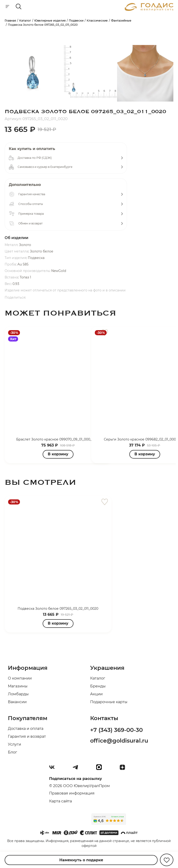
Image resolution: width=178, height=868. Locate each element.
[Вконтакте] (54, 769)
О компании (20, 678)
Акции (96, 694)
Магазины (18, 686)
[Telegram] (77, 769)
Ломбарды (18, 694)
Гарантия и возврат (27, 736)
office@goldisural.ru (119, 741)
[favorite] (105, 502)
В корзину (145, 454)
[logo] (149, 10)
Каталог (98, 678)
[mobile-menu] (7, 7)
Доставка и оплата (26, 729)
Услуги (14, 744)
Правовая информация (72, 793)
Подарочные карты (109, 702)
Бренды (98, 686)
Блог (13, 752)
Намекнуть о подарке (81, 860)
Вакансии (17, 702)
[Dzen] (124, 769)
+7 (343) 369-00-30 (116, 730)
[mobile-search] (19, 7)
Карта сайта (60, 801)
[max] (101, 769)
